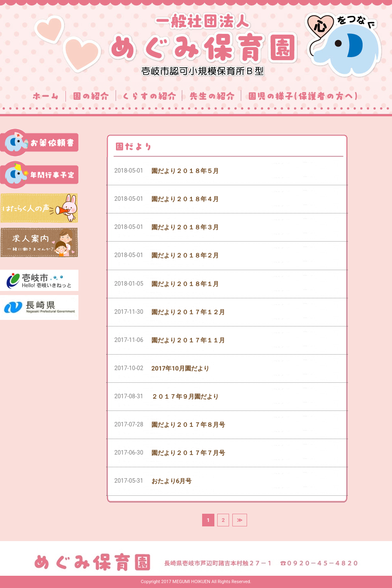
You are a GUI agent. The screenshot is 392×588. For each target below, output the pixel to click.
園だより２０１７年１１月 (188, 340)
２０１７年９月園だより (185, 397)
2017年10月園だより (180, 368)
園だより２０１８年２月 (185, 255)
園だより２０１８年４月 (185, 199)
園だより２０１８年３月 (185, 227)
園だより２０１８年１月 (185, 284)
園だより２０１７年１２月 (188, 312)
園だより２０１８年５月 (185, 171)
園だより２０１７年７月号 (188, 453)
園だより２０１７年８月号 (188, 425)
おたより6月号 (172, 481)
